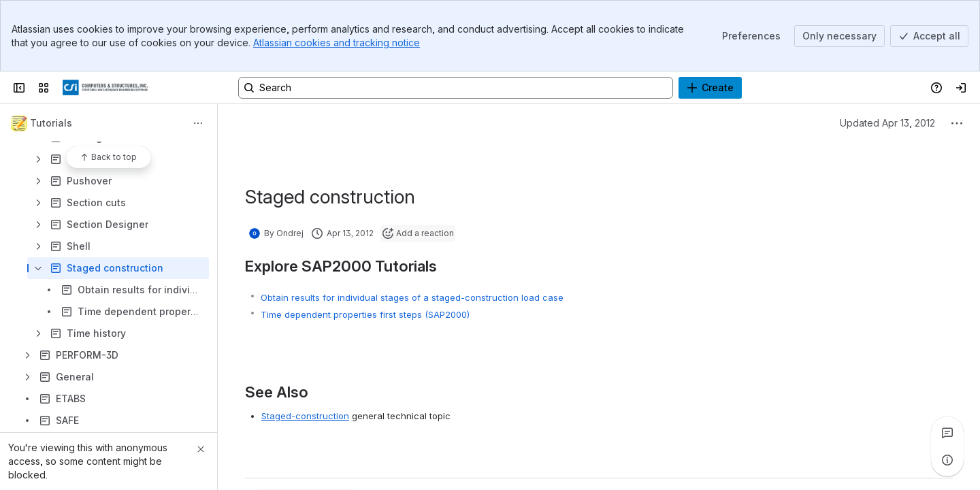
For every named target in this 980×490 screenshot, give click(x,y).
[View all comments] (947, 433)
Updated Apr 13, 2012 (887, 123)
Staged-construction (305, 416)
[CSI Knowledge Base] (105, 88)
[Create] (710, 88)
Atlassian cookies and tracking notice (337, 43)
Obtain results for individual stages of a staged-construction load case (412, 297)
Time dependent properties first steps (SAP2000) (365, 314)
